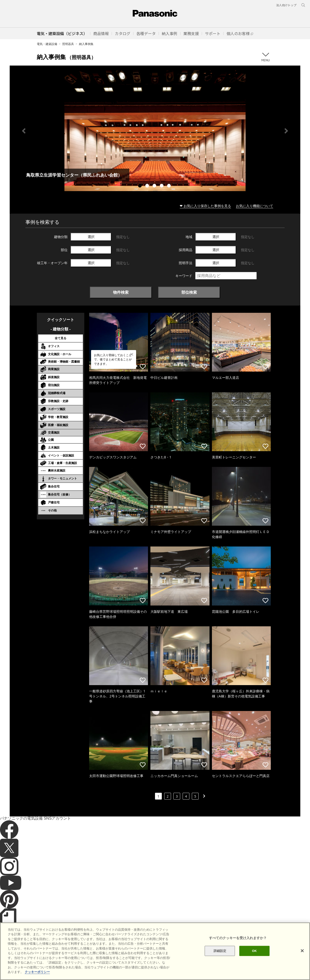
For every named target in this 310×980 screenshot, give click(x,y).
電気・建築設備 (47, 44)
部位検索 (189, 292)
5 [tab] (170, 186)
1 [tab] (140, 186)
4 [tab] (162, 186)
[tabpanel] (155, 131)
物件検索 (121, 292)
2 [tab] (148, 186)
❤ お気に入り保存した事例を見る (205, 206)
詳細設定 (220, 960)
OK (254, 960)
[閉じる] (302, 960)
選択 (91, 237)
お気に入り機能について (255, 206)
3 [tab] (155, 186)
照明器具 (68, 44)
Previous (24, 131)
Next (286, 131)
